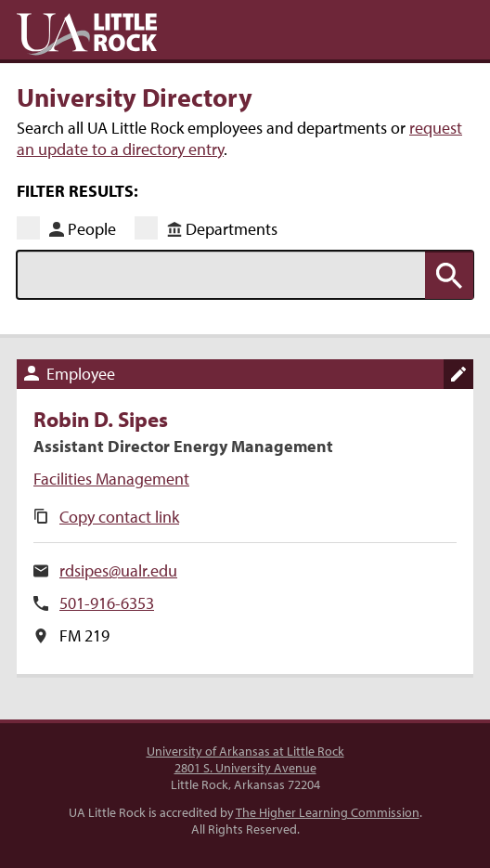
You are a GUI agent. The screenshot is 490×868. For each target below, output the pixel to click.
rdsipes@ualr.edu (118, 570)
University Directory (135, 97)
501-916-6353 (107, 603)
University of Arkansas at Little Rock (245, 751)
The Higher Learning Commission (328, 812)
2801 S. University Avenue (245, 768)
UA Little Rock (87, 34)
